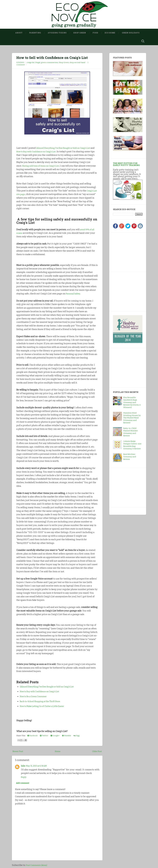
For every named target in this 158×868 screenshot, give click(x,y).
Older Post (96, 752)
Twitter (44, 736)
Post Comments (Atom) (38, 866)
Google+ (55, 736)
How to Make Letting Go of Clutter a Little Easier (45, 707)
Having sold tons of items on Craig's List (47, 166)
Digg (76, 736)
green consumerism (49, 63)
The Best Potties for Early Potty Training (126, 165)
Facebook (32, 736)
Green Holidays (131, 33)
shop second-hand (77, 63)
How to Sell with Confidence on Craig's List (53, 58)
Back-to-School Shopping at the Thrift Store (43, 702)
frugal (38, 63)
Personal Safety (74, 294)
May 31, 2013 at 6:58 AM (38, 766)
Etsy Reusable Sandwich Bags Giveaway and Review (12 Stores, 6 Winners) (132, 403)
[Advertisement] (128, 252)
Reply (24, 778)
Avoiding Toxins (57, 33)
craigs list (31, 63)
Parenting (35, 33)
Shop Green (80, 33)
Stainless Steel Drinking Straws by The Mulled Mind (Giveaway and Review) (132, 418)
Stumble (67, 736)
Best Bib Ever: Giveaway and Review (130, 457)
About (19, 33)
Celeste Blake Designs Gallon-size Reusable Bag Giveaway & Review (132, 445)
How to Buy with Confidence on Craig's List (47, 152)
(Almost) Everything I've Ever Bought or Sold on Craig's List (50, 687)
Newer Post (18, 752)
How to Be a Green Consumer (35, 697)
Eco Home (110, 33)
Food (95, 33)
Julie (23, 766)
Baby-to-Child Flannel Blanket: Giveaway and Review (131, 432)
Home (58, 752)
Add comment (24, 784)
